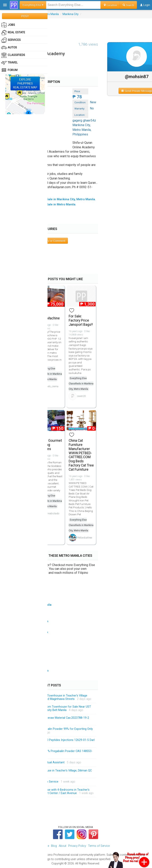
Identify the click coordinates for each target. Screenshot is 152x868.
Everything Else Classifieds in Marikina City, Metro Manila (50, 374)
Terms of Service (99, 846)
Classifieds (13, 55)
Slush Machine (48, 318)
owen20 (81, 396)
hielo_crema (52, 386)
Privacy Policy (77, 846)
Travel (9, 63)
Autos (9, 48)
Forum (9, 70)
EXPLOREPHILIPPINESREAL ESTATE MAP (25, 83)
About (63, 846)
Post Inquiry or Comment (50, 241)
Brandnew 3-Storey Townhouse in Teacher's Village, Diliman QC (51, 771)
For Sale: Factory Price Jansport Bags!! (81, 320)
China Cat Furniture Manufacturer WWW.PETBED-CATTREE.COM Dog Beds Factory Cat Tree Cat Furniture (81, 455)
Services (11, 40)
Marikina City (71, 14)
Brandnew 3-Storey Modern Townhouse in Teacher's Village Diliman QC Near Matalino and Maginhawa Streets (49, 697)
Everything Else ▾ (33, 5)
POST (25, 16)
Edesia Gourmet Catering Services (50, 445)
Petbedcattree (85, 538)
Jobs (8, 25)
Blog (54, 846)
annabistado (52, 513)
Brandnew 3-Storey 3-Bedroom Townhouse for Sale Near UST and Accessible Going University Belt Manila (51, 708)
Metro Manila (51, 14)
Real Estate (13, 33)
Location (110, 5)
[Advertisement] (76, 27)
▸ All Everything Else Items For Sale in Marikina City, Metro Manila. (50, 199)
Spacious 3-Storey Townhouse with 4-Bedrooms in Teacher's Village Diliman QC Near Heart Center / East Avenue (50, 792)
